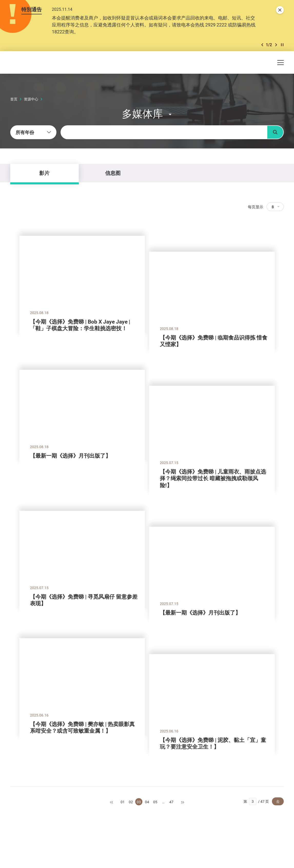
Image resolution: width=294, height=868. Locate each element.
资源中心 (31, 99)
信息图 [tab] (113, 173)
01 (123, 802)
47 (171, 802)
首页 (14, 99)
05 (155, 802)
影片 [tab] (44, 173)
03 (139, 802)
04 (147, 802)
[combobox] (33, 132)
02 (131, 802)
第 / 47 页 (256, 801)
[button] (262, 45)
